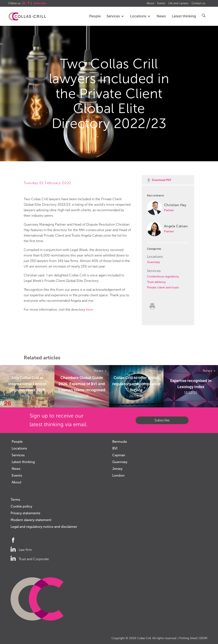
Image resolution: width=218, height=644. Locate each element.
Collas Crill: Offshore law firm (27, 17)
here (90, 310)
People (95, 16)
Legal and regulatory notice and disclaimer (44, 527)
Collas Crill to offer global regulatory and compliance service (136, 384)
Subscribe (162, 420)
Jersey (117, 469)
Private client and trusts (163, 288)
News (161, 16)
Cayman (119, 455)
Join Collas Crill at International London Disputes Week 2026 (27, 384)
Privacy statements (25, 513)
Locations (140, 16)
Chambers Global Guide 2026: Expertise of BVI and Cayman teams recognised (82, 384)
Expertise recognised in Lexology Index (191, 384)
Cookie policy (21, 506)
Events (161, 3)
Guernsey (153, 262)
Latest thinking (184, 16)
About (150, 3)
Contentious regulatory (163, 276)
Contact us (198, 3)
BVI (115, 448)
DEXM (203, 638)
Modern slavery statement (31, 520)
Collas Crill (144, 638)
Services (115, 16)
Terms (15, 500)
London (118, 475)
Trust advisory (156, 282)
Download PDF (162, 180)
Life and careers (178, 3)
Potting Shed (188, 638)
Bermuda (119, 442)
